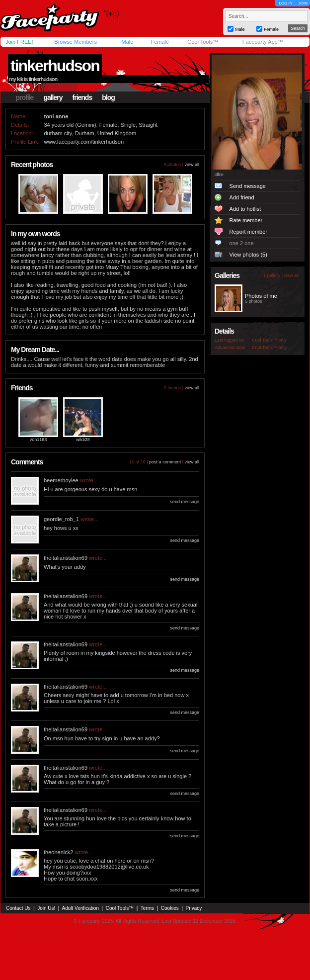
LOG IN (285, 3)
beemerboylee (61, 480)
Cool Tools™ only (269, 340)
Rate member (246, 220)
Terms (147, 908)
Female (160, 42)
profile (25, 97)
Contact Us (18, 908)
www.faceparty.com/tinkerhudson (84, 142)
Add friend (242, 197)
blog (108, 97)
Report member (248, 232)
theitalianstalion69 (66, 558)
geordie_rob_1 (61, 519)
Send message (248, 186)
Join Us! (46, 908)
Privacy (194, 908)
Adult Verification (80, 908)
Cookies (170, 908)
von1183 (39, 440)
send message (185, 502)
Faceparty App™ (263, 42)
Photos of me (261, 296)
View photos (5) (248, 255)
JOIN (303, 3)
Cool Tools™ (203, 42)
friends (82, 97)
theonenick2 (58, 852)
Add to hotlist (245, 209)
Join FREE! (19, 42)
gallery (53, 97)
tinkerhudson (55, 66)
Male (127, 42)
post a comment (165, 462)
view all (192, 165)
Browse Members (76, 42)
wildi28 (83, 440)
